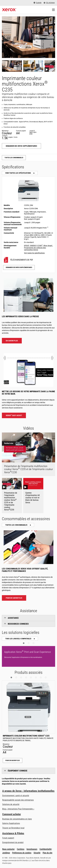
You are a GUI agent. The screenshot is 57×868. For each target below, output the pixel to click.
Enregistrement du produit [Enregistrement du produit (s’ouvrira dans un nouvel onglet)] (13, 842)
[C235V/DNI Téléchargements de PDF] (29, 260)
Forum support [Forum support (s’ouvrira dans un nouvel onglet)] (8, 838)
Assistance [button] (13, 618)
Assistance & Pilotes (13, 833)
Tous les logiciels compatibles (18, 639)
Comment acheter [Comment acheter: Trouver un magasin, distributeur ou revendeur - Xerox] (12, 814)
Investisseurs (32, 849)
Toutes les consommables (14, 158)
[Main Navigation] (53, 10)
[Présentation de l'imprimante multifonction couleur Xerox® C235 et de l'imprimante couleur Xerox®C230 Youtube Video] (12, 495)
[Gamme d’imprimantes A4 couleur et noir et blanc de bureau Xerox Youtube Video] (33, 495)
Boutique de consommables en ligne (17, 819)
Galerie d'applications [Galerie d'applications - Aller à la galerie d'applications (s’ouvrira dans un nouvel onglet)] (11, 823)
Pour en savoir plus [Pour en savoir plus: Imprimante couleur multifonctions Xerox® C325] (13, 760)
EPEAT (27, 246)
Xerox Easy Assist (14, 415)
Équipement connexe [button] (18, 771)
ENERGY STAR (36, 246)
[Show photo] (12, 66)
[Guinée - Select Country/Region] (37, 3)
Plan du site (47, 853)
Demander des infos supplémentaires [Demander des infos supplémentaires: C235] (21, 146)
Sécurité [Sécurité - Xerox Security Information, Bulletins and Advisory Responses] (37, 853)
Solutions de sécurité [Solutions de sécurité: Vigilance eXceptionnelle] (11, 804)
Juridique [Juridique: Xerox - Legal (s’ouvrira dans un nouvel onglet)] (6, 853)
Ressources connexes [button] (18, 624)
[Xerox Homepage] (9, 10)
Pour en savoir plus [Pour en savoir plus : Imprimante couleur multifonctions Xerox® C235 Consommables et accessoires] (14, 598)
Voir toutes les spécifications (18, 173)
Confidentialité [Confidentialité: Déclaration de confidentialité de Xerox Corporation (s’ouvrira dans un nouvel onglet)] (46, 849)
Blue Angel (48, 246)
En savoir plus (12, 341)
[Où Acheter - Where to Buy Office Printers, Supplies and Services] (49, 3)
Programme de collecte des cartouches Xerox (35, 249)
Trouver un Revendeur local (13, 828)
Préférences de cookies (22, 853)
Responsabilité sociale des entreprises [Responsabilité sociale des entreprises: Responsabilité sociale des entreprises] (18, 800)
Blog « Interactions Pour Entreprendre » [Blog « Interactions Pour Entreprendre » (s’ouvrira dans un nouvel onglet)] (18, 809)
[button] (24, 643)
